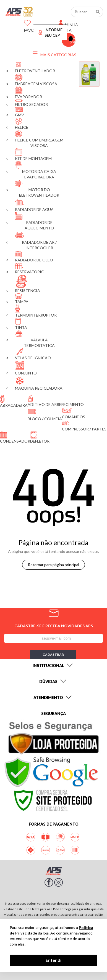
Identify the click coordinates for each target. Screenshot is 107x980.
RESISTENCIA (28, 284)
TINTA (21, 324)
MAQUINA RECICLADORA (39, 383)
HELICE (22, 124)
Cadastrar (53, 654)
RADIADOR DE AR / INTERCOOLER (36, 240)
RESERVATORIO (30, 268)
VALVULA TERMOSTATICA (35, 339)
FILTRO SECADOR (31, 103)
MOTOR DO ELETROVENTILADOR (37, 189)
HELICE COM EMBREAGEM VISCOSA (39, 139)
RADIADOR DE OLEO (34, 256)
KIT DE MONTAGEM (33, 155)
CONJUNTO (26, 368)
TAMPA (22, 299)
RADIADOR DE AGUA (34, 205)
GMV (19, 112)
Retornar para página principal (53, 565)
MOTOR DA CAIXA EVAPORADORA (36, 170)
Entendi (53, 960)
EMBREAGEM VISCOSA (36, 80)
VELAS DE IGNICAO (33, 354)
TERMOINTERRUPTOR (36, 311)
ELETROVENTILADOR (35, 67)
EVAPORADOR (28, 93)
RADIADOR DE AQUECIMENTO (34, 221)
